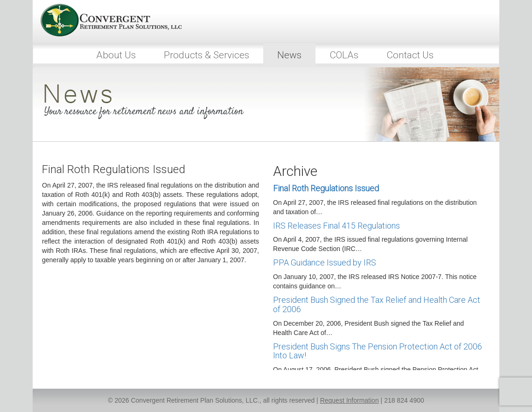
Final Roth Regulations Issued (326, 188)
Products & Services (206, 55)
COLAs (344, 55)
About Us (116, 55)
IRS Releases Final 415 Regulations (336, 226)
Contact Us (410, 55)
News (289, 55)
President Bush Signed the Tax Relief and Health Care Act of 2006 (377, 304)
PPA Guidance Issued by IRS (325, 262)
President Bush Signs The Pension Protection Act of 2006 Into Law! (378, 351)
